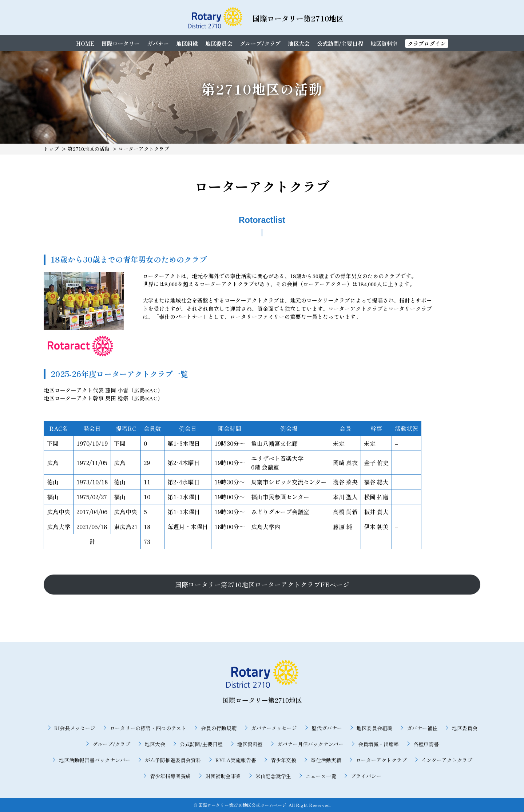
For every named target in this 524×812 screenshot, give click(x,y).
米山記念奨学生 (273, 776)
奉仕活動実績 (326, 760)
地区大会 (299, 43)
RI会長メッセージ (75, 728)
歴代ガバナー (327, 728)
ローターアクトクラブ (381, 760)
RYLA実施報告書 (236, 760)
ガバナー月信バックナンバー (310, 744)
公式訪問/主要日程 (340, 43)
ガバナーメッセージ (274, 728)
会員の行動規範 (219, 728)
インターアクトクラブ (447, 760)
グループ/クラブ (260, 43)
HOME (85, 43)
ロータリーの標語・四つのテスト (148, 728)
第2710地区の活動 (89, 149)
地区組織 (187, 43)
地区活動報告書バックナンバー (95, 760)
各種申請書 (426, 744)
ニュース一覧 (321, 776)
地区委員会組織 (374, 728)
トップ (51, 149)
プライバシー (366, 776)
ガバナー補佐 (422, 728)
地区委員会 (219, 43)
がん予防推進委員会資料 (173, 760)
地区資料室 (384, 43)
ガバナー (158, 43)
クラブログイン (427, 43)
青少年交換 (283, 760)
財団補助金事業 (223, 776)
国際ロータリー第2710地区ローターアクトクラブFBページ (262, 584)
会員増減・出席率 (378, 744)
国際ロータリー (121, 43)
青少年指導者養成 (170, 776)
